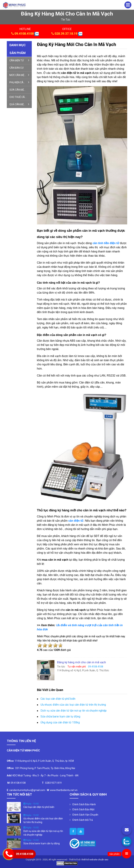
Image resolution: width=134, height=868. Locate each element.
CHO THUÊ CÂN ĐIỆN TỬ (21, 97)
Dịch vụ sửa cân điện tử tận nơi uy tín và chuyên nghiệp (74, 711)
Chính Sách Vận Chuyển (85, 815)
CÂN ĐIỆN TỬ (19, 60)
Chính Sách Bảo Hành (84, 804)
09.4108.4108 (24, 34)
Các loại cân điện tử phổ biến (58, 699)
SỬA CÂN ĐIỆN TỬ (19, 90)
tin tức (66, 20)
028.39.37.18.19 (66, 34)
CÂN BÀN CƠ (16, 68)
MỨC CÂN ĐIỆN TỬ (20, 75)
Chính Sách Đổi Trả (83, 820)
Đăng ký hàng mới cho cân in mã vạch (77, 44)
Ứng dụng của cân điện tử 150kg (60, 722)
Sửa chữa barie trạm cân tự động (60, 717)
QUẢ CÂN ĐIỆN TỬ (19, 104)
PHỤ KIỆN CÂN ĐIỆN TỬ (21, 82)
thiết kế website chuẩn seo (95, 860)
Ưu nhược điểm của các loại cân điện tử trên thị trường (73, 705)
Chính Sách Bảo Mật (83, 809)
